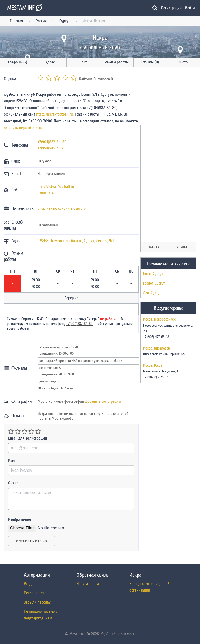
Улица (182, 247)
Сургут (65, 21)
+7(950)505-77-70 (51, 148)
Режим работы (117, 62)
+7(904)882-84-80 (52, 142)
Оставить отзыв (32, 541)
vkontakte (46, 193)
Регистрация (171, 8)
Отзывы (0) (150, 62)
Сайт (83, 62)
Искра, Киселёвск (157, 348)
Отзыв (13, 483)
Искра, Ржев (153, 366)
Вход (28, 584)
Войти (190, 8)
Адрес (50, 62)
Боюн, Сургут (153, 274)
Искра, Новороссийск (159, 320)
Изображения (20, 520)
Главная (16, 21)
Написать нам (88, 584)
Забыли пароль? (37, 602)
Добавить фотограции (103, 401)
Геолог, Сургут (154, 283)
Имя (12, 461)
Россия (41, 21)
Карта (155, 247)
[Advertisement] (170, 97)
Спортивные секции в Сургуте (62, 208)
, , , (76, 241)
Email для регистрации (27, 438)
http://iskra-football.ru (55, 114)
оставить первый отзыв (23, 128)
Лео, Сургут (152, 293)
